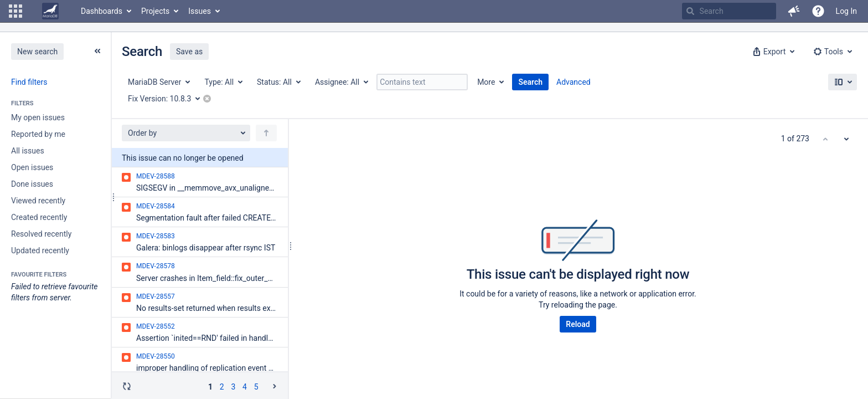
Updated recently (40, 250)
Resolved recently (41, 234)
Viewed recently (38, 201)
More (486, 82)
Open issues (32, 167)
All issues (28, 151)
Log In (846, 11)
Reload (578, 324)
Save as (189, 52)
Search (530, 82)
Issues (200, 11)
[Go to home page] (50, 11)
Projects (155, 11)
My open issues (38, 117)
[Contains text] (422, 82)
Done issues (32, 184)
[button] (15, 11)
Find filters (29, 82)
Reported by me (38, 134)
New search (37, 52)
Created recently (39, 217)
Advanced (573, 82)
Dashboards (102, 11)
